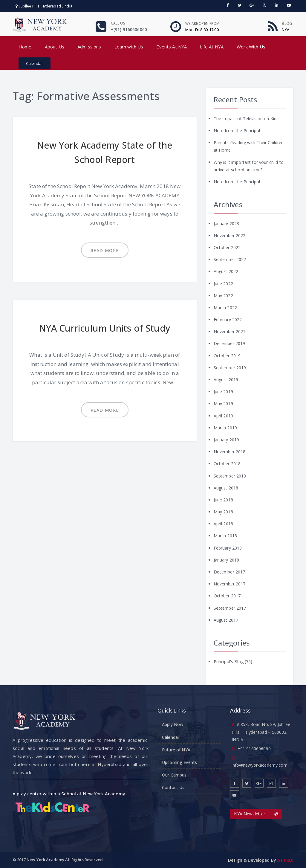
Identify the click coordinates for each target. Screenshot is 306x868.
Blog (287, 23)
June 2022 (223, 284)
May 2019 (223, 404)
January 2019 (227, 440)
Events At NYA (172, 47)
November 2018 (230, 452)
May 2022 (223, 296)
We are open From (202, 23)
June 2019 (223, 392)
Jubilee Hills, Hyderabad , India (44, 6)
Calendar (35, 63)
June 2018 (223, 500)
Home (25, 47)
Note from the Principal (237, 131)
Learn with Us (129, 47)
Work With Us (251, 47)
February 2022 (228, 319)
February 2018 (228, 548)
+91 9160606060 (254, 749)
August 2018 (226, 488)
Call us (118, 23)
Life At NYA (212, 47)
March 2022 (225, 308)
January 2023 (227, 224)
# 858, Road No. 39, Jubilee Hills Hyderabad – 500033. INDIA (261, 732)
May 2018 (223, 512)
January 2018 (227, 560)
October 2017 (227, 596)
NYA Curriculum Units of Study (105, 328)
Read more (105, 250)
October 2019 (227, 356)
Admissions (89, 47)
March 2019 (225, 428)
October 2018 (227, 464)
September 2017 (230, 608)
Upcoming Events (179, 762)
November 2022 (230, 235)
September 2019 (230, 368)
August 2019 (226, 380)
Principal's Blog (229, 662)
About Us (55, 47)
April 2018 (223, 524)
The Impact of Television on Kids (246, 119)
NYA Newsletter (256, 814)
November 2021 (230, 331)
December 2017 (229, 572)
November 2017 (230, 584)
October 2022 (227, 247)
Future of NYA (176, 750)
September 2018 (230, 476)
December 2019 (229, 343)
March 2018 (225, 536)
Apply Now (173, 724)
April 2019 (223, 416)
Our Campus (174, 775)
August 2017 (226, 620)
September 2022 (230, 259)
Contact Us (173, 787)
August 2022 (226, 271)
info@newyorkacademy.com (260, 765)
